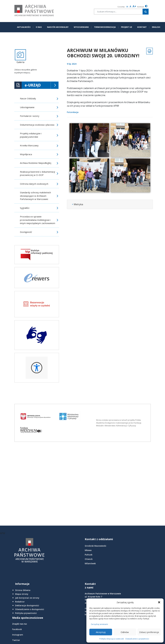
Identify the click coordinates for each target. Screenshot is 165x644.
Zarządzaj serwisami (99, 624)
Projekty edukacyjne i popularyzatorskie (31, 135)
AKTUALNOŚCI (24, 27)
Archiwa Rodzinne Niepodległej (36, 163)
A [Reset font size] (130, 6)
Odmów (125, 632)
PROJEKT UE (126, 27)
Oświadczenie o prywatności (137, 639)
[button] (159, 602)
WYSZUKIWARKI (81, 27)
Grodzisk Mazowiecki (95, 546)
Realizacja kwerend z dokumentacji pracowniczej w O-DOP (37, 173)
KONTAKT (142, 27)
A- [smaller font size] (128, 7)
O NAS (39, 27)
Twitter (16, 640)
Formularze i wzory (30, 116)
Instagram (18, 635)
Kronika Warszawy (29, 145)
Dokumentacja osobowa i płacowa (37, 125)
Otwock (89, 559)
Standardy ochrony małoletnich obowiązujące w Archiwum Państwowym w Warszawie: (35, 196)
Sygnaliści (25, 208)
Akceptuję (101, 632)
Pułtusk (89, 555)
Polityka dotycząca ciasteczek (112, 639)
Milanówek (90, 563)
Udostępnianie (27, 107)
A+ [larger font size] (134, 6)
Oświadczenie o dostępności (30, 609)
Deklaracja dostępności (27, 605)
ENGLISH (156, 27)
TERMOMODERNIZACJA (105, 27)
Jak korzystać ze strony (27, 598)
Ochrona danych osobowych (34, 184)
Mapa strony (22, 594)
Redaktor (20, 602)
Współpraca (26, 154)
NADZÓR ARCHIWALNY (58, 27)
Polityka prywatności (26, 613)
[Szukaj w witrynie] (146, 12)
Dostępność (26, 232)
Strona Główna (23, 590)
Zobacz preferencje (149, 632)
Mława (88, 550)
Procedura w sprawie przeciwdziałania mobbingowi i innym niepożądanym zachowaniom (38, 220)
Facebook (17, 629)
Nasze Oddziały (28, 98)
